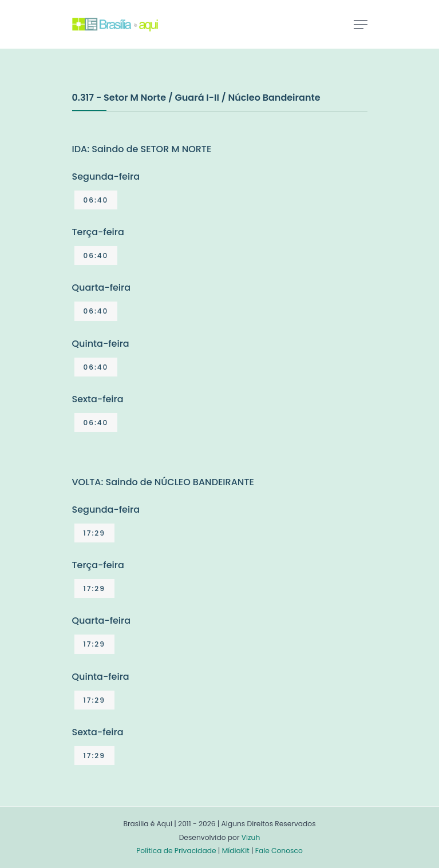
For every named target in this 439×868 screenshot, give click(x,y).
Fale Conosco (279, 851)
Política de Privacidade (176, 851)
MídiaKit (236, 851)
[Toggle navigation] (361, 24)
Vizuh (251, 837)
